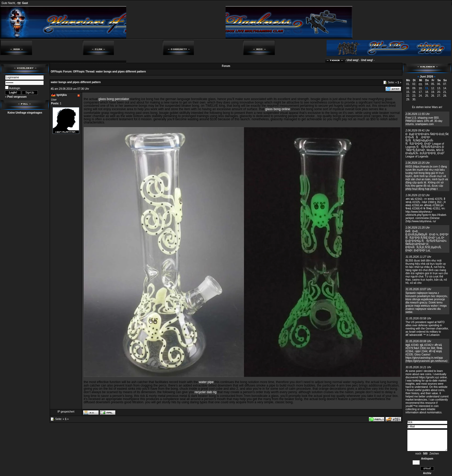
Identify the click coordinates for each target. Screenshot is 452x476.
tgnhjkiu (62, 95)
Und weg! (354, 60)
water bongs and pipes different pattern (121, 72)
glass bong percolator (114, 99)
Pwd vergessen (17, 97)
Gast (25, 3)
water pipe (206, 382)
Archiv (427, 473)
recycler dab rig (206, 392)
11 (427, 88)
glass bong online (278, 109)
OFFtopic (57, 72)
